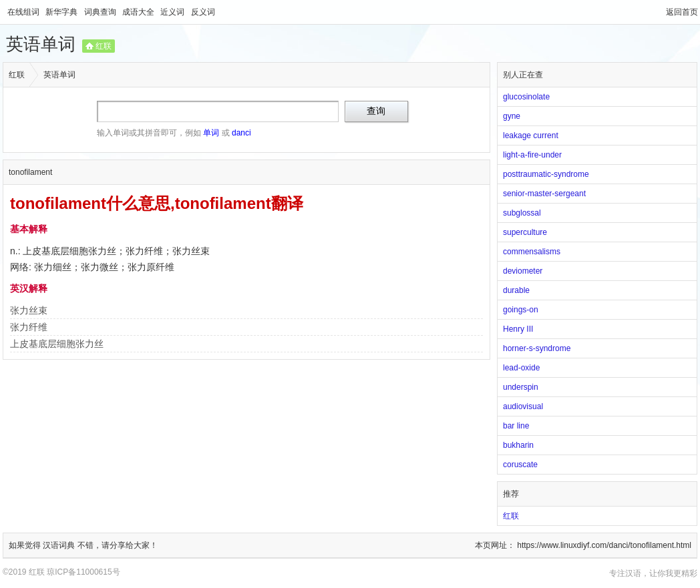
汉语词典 (60, 545)
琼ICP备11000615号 (83, 572)
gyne (512, 116)
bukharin (518, 445)
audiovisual (523, 406)
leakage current (531, 135)
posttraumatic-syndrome (546, 174)
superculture (525, 232)
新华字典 (62, 12)
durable (516, 290)
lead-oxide (521, 368)
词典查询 (101, 12)
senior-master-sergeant (544, 194)
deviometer (523, 271)
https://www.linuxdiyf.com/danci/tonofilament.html (604, 545)
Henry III (518, 329)
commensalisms (532, 252)
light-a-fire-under (532, 155)
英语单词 (41, 44)
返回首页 (682, 12)
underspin (521, 387)
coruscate (520, 465)
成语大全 (139, 12)
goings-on (521, 310)
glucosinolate (526, 97)
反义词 (203, 12)
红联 (104, 46)
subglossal (522, 213)
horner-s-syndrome (537, 348)
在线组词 (24, 12)
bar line (516, 426)
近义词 (173, 12)
